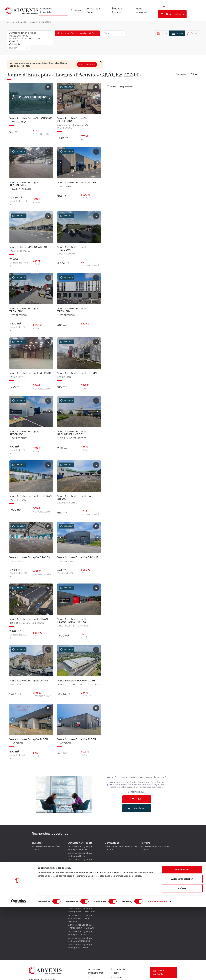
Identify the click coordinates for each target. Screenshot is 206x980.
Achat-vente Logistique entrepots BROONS (80, 848)
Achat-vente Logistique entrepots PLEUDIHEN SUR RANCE (82, 896)
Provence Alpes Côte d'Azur (30, 39)
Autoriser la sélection (182, 952)
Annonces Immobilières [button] (48, 10)
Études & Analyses (117, 10)
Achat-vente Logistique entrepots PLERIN (80, 887)
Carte (192, 33)
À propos (76, 10)
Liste (162, 33)
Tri (193, 74)
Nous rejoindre (141, 10)
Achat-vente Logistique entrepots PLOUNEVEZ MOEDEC (80, 918)
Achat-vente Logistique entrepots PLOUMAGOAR (81, 910)
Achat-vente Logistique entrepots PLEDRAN (80, 881)
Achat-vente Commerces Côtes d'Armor (121, 848)
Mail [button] (137, 799)
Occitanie (30, 44)
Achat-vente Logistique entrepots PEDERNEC (80, 874)
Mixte (177, 33)
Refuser (182, 961)
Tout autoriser (182, 942)
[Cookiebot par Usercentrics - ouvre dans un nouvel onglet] (19, 974)
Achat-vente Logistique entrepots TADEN (80, 933)
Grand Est (30, 42)
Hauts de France (30, 36)
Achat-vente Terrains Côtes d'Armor (155, 848)
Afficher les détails (158, 974)
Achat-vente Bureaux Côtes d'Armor (46, 848)
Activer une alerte (88, 65)
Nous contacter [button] (172, 14)
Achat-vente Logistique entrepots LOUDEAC (80, 868)
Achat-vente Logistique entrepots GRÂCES (80, 861)
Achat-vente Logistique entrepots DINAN (80, 854)
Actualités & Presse (93, 10)
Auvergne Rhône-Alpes (30, 33)
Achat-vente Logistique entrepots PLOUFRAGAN (81, 904)
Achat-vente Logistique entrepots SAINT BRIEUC (81, 926)
